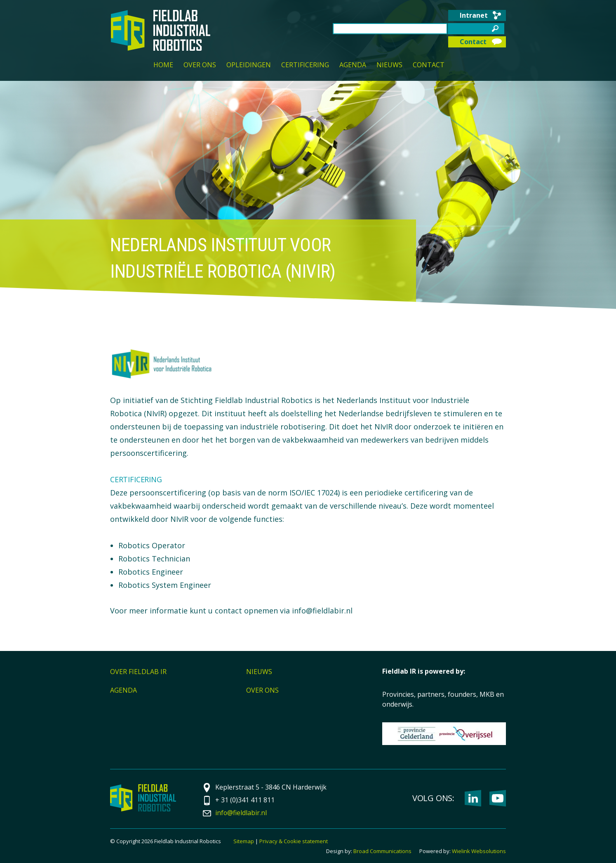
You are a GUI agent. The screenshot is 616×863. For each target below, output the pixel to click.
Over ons (200, 65)
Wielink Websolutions (479, 851)
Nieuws (389, 65)
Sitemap (244, 841)
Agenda (353, 65)
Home (163, 65)
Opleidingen (249, 65)
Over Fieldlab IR (138, 672)
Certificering (305, 65)
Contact (473, 42)
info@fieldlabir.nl (241, 813)
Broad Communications (382, 851)
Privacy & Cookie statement (294, 841)
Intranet (474, 15)
